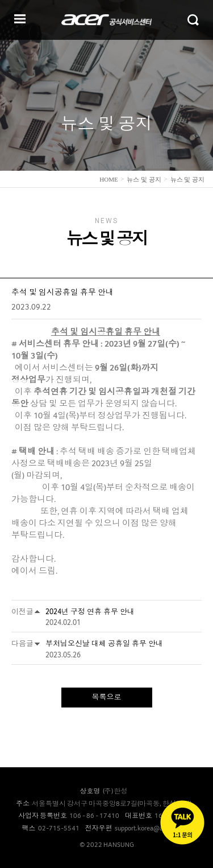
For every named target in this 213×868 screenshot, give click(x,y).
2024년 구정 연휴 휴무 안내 (90, 612)
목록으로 (107, 697)
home (108, 179)
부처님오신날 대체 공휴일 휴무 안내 (104, 643)
